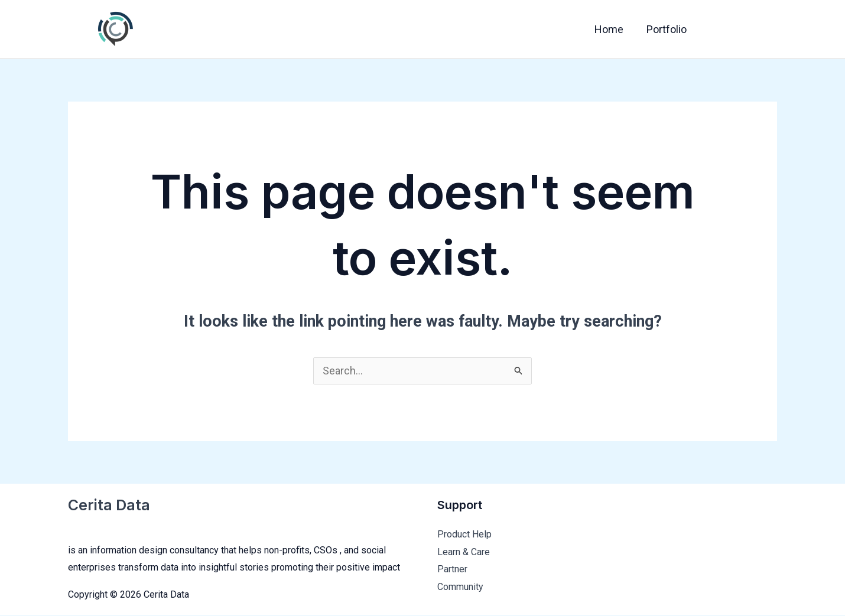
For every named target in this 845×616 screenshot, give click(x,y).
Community (460, 587)
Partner (452, 570)
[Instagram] (768, 30)
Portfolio (667, 29)
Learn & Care (464, 553)
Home (611, 29)
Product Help (464, 535)
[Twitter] (743, 30)
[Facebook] (719, 30)
